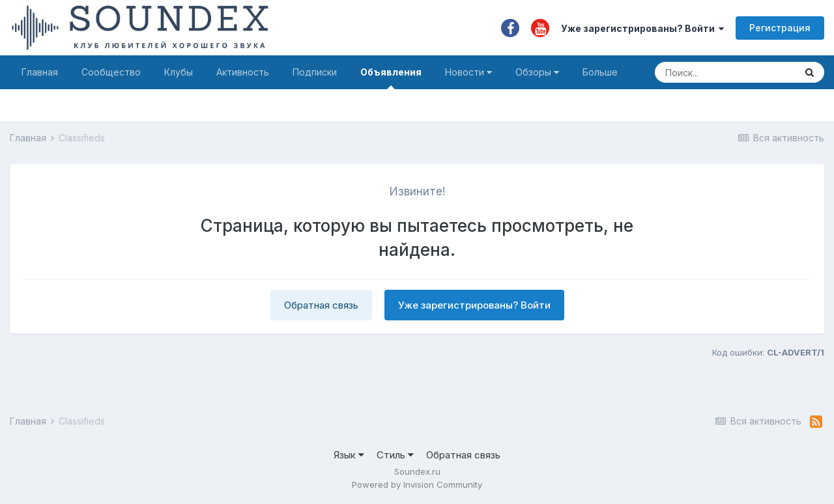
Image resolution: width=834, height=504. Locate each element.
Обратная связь (321, 305)
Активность (243, 72)
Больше (600, 72)
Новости (468, 72)
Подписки (315, 72)
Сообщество (111, 72)
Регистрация (780, 28)
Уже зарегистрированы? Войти (642, 28)
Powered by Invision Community (417, 484)
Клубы (179, 72)
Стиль (395, 455)
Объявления (391, 78)
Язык (349, 455)
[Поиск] (725, 72)
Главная (40, 72)
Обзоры (537, 72)
